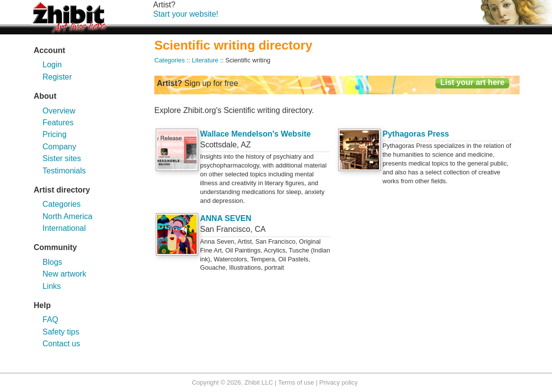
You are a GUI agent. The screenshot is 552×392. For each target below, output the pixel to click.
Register (58, 77)
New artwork (65, 274)
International (64, 228)
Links (52, 286)
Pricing (55, 134)
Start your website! (186, 14)
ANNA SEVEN (226, 218)
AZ (246, 145)
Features (58, 123)
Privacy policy (338, 382)
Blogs (53, 262)
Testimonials (64, 171)
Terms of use (296, 382)
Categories (62, 204)
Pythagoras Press (416, 134)
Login (52, 65)
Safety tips (61, 332)
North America (68, 216)
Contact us (61, 344)
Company (59, 147)
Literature (205, 60)
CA (260, 229)
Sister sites (62, 158)
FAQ (51, 320)
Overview (59, 111)
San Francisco (225, 229)
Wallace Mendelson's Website (255, 134)
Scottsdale (218, 145)
